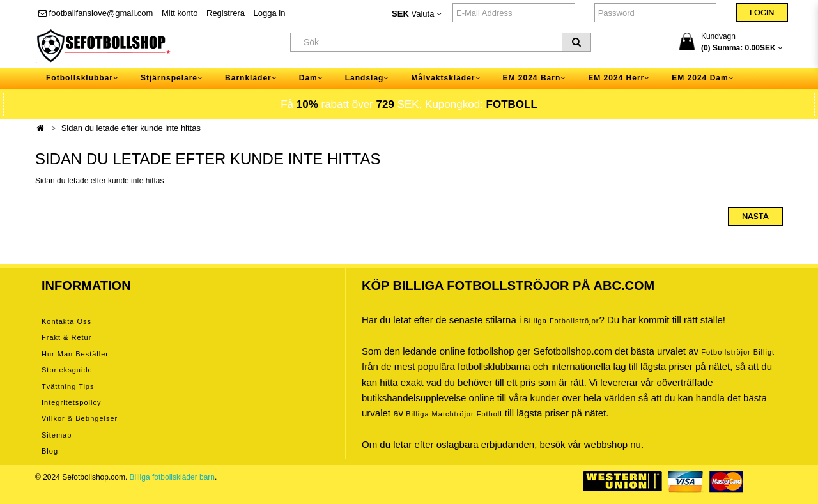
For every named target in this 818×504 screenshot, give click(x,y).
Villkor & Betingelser (80, 418)
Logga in (270, 13)
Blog (50, 451)
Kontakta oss (66, 321)
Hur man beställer (75, 354)
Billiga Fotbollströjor (561, 321)
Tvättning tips (68, 386)
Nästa (755, 217)
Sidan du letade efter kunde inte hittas (131, 128)
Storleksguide (67, 370)
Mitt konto (180, 13)
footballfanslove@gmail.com (96, 13)
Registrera (226, 13)
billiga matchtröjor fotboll (454, 414)
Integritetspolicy (71, 402)
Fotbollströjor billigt (738, 352)
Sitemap (57, 435)
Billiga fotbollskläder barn (172, 477)
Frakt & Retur (66, 337)
